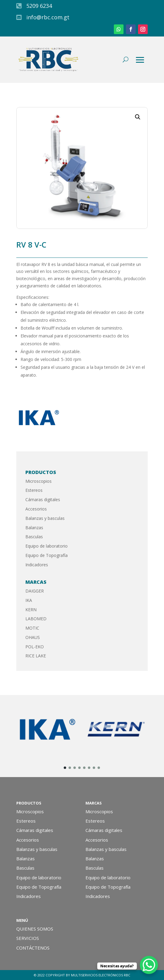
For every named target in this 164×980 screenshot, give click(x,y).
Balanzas (34, 528)
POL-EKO (35, 647)
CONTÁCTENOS (33, 948)
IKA (29, 600)
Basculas (34, 537)
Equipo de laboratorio (47, 546)
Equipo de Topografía (47, 555)
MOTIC (32, 628)
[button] (138, 117)
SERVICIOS (28, 938)
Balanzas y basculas (45, 518)
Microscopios (39, 481)
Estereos (34, 490)
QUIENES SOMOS (35, 929)
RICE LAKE (36, 656)
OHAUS (33, 637)
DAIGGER (35, 591)
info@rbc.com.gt (48, 17)
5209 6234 (39, 6)
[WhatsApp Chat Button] (149, 965)
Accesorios (36, 509)
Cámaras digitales (43, 499)
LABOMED (36, 619)
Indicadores (37, 565)
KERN (31, 610)
